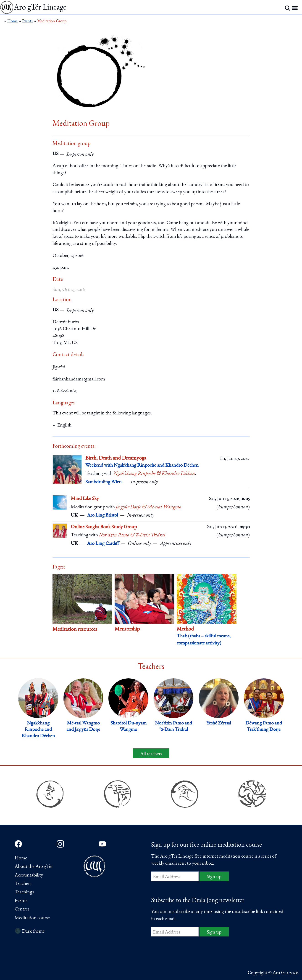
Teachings (24, 892)
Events (21, 901)
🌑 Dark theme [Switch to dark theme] (30, 931)
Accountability (29, 875)
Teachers (23, 884)
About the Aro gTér (34, 867)
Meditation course (32, 918)
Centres (22, 909)
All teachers (151, 754)
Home (21, 858)
